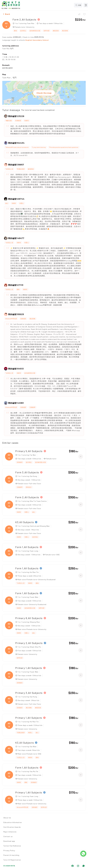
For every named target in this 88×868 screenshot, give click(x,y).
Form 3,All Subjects (27, 472)
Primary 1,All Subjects (29, 668)
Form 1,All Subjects (27, 547)
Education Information (13, 822)
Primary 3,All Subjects (29, 693)
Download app (9, 841)
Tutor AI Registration (12, 860)
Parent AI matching (11, 855)
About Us (7, 818)
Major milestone (10, 832)
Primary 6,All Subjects (29, 618)
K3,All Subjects (25, 522)
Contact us (8, 836)
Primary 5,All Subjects (29, 451)
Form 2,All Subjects (24, 19)
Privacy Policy (9, 850)
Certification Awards (12, 827)
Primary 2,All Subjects (29, 643)
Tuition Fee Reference (12, 846)
